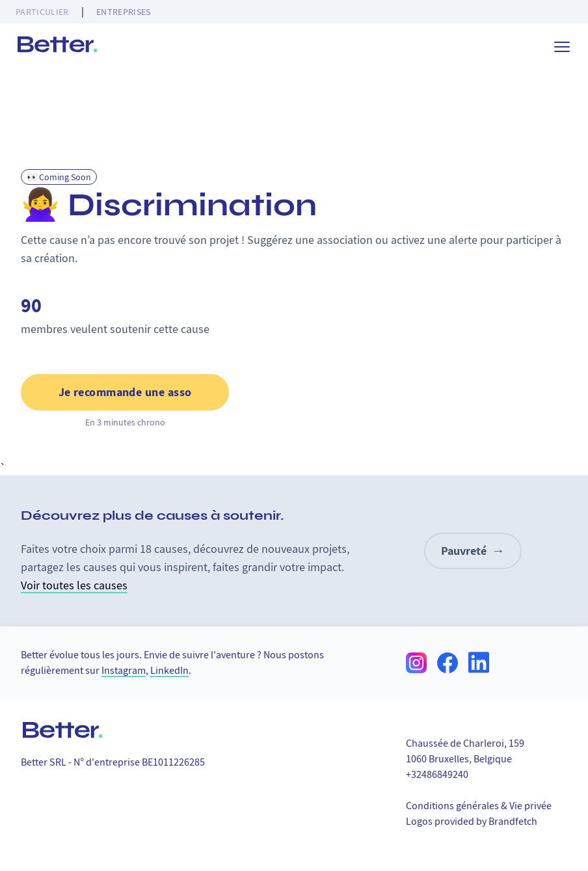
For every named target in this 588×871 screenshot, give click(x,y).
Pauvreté (473, 551)
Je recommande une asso (125, 392)
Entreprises (124, 12)
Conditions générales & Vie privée (479, 806)
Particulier (42, 12)
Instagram (124, 671)
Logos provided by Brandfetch (472, 822)
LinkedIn (169, 671)
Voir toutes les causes (74, 586)
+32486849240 (437, 775)
